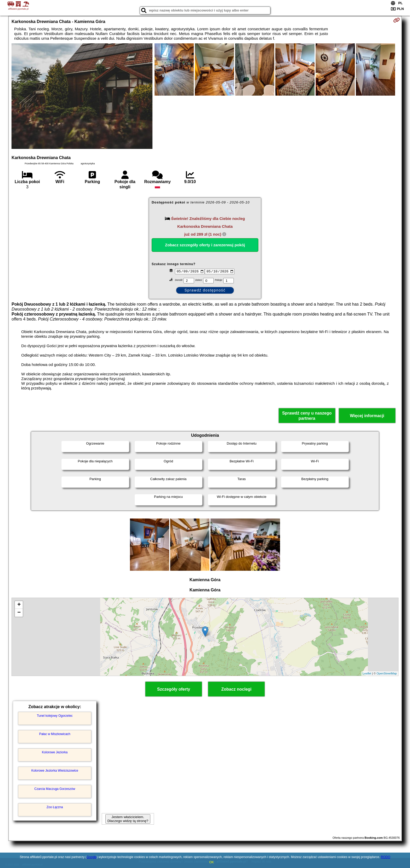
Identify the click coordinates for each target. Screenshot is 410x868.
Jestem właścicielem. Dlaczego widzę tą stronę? (128, 819)
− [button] (19, 613)
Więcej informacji (367, 416)
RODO (386, 857)
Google (92, 857)
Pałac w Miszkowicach (55, 734)
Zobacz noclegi (236, 689)
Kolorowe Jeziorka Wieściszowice (55, 771)
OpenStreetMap (387, 673)
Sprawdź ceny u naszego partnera (307, 416)
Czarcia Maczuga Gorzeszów (55, 789)
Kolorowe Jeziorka (55, 752)
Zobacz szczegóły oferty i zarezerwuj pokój (205, 245)
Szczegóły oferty (174, 689)
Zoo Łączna (55, 807)
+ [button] (19, 605)
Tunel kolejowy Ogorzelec (55, 716)
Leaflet (367, 673)
